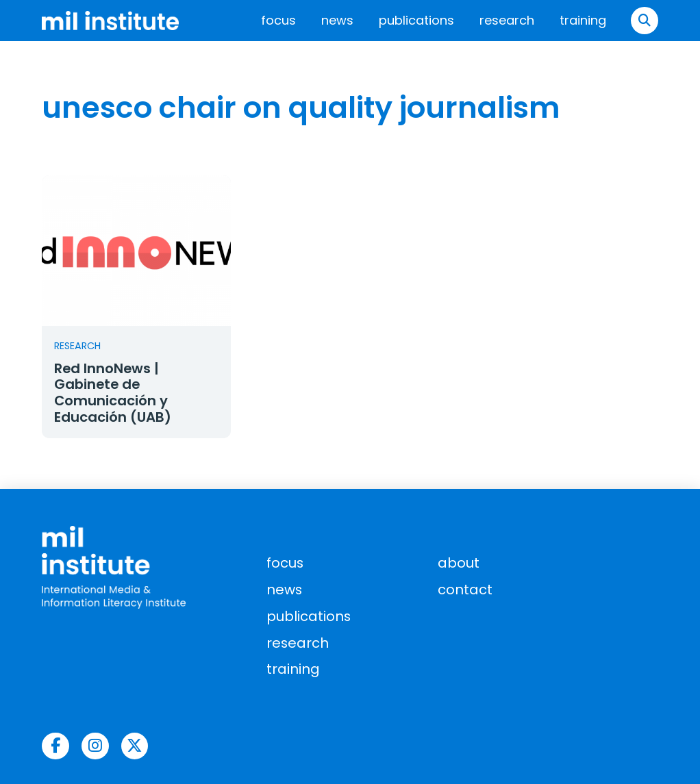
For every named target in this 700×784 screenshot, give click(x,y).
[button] (645, 21)
